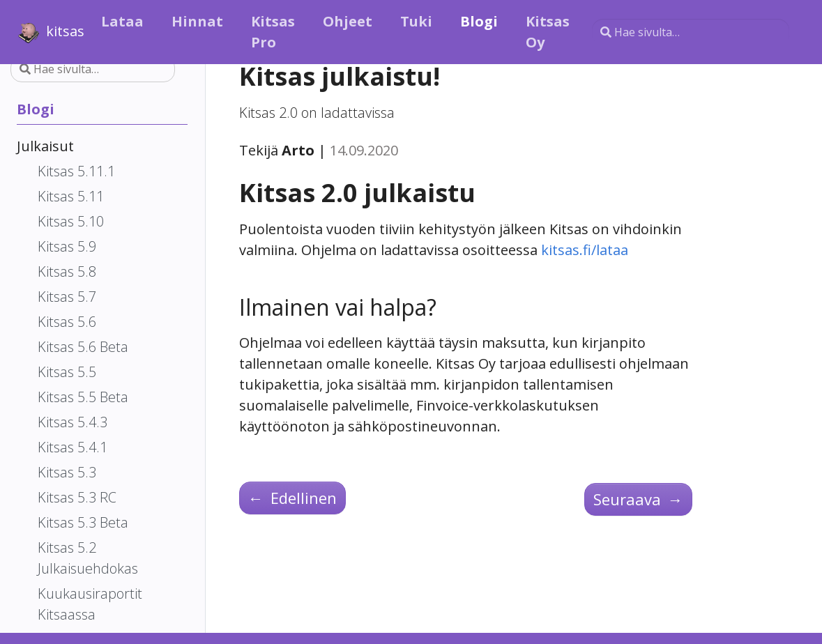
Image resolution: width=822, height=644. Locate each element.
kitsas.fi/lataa (585, 250)
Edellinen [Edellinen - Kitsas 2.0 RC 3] (292, 498)
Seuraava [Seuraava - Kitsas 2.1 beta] (638, 499)
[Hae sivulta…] (691, 32)
